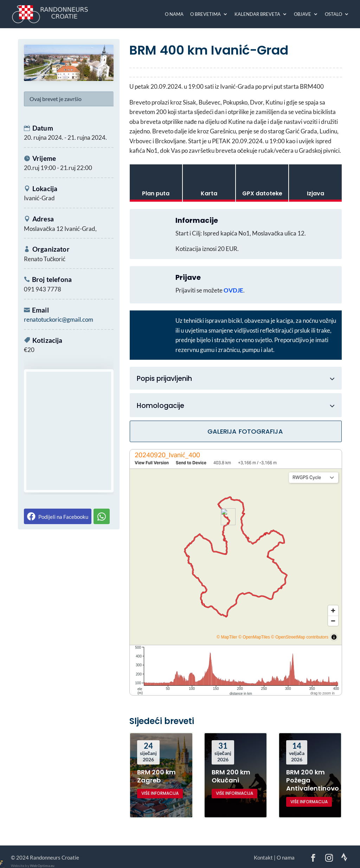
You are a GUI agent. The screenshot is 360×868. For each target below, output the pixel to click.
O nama (174, 14)
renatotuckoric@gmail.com (59, 319)
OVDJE (233, 290)
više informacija (160, 793)
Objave (303, 14)
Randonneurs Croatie (54, 857)
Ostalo (333, 14)
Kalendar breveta (257, 14)
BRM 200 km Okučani (231, 776)
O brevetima (205, 14)
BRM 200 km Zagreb (156, 776)
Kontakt (263, 857)
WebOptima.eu (42, 866)
